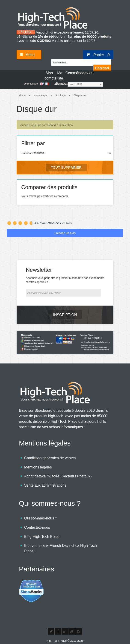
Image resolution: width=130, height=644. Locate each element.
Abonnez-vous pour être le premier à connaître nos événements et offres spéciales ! (65, 275)
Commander (70, 73)
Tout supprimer (66, 167)
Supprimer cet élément (109, 153)
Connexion (81, 73)
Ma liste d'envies (60, 75)
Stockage (61, 95)
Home (22, 95)
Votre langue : (31, 84)
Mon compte (49, 75)
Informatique (40, 95)
